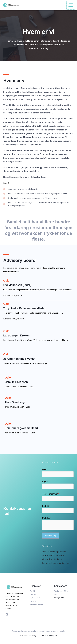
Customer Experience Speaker (56, 563)
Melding (47, 518)
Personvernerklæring (28, 636)
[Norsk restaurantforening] (10, 5)
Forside (33, 591)
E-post (46, 482)
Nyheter (33, 601)
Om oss (33, 594)
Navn (45, 469)
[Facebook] (7, 614)
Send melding (50, 536)
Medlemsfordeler (37, 604)
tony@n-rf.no (59, 598)
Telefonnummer (51, 494)
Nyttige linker (35, 598)
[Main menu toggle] (71, 5)
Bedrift (46, 506)
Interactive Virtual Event (53, 555)
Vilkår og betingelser (50, 636)
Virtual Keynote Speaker (53, 559)
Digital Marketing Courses (54, 552)
